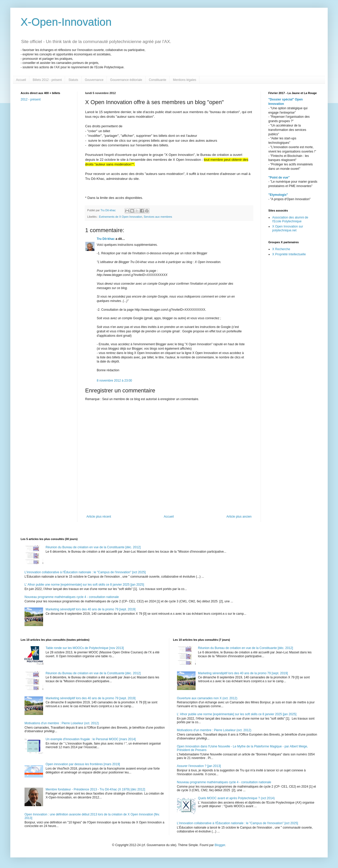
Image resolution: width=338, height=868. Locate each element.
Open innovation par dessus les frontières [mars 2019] (83, 764)
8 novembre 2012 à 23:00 (114, 381)
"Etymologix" (278, 195)
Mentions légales (184, 80)
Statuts (73, 80)
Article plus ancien (239, 517)
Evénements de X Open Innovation (121, 217)
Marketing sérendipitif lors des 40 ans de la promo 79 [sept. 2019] (91, 609)
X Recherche (281, 249)
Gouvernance (94, 80)
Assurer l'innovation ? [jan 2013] (199, 766)
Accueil (21, 80)
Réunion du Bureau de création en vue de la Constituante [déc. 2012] (93, 547)
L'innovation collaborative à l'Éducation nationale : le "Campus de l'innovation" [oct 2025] (85, 572)
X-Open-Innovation (66, 22)
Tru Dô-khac (106, 239)
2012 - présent (31, 99)
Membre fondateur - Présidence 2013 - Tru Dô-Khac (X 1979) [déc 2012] (95, 789)
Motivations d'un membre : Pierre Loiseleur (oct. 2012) (62, 723)
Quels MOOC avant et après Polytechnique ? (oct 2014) (236, 798)
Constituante (158, 80)
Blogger (220, 845)
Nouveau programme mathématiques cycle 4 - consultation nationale (72, 597)
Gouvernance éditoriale (126, 80)
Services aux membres (158, 217)
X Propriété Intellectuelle (289, 254)
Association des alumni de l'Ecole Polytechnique (290, 219)
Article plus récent (99, 517)
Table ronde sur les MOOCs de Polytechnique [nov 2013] (85, 648)
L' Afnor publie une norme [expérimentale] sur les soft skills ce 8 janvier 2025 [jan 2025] (84, 585)
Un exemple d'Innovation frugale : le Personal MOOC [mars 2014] (91, 739)
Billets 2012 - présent (47, 80)
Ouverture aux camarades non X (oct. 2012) (207, 698)
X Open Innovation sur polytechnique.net (288, 228)
